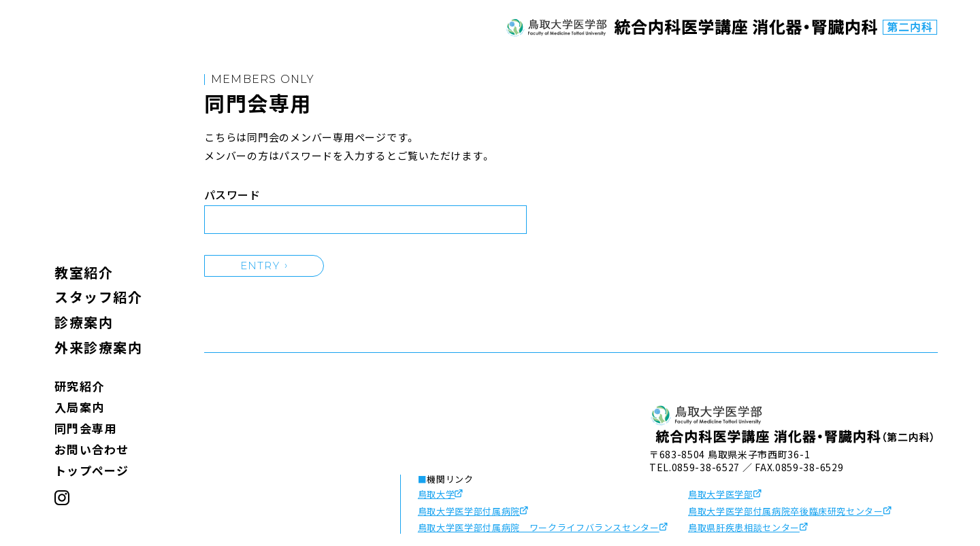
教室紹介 (84, 272)
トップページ (92, 470)
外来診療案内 (98, 347)
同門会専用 (85, 428)
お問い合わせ (92, 449)
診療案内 (84, 322)
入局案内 (79, 407)
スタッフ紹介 (98, 297)
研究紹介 (79, 386)
